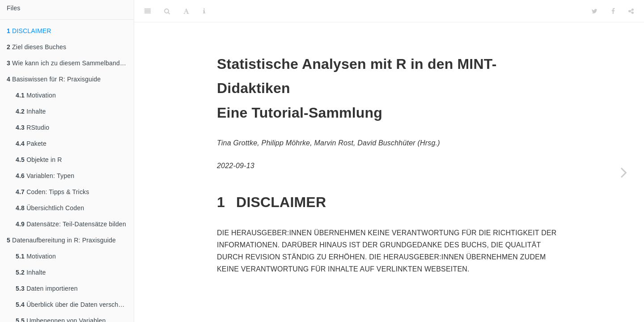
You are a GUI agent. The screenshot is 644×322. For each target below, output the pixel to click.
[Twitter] (595, 11)
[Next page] (624, 172)
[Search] (167, 11)
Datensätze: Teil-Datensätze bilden (71, 224)
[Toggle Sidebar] (148, 11)
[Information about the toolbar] (204, 11)
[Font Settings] (186, 11)
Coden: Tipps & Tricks (53, 192)
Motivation (36, 95)
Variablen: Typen (45, 176)
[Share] (631, 11)
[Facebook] (613, 11)
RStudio (32, 127)
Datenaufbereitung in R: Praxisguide (61, 240)
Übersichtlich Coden (50, 208)
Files (14, 8)
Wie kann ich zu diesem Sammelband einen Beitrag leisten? (70, 63)
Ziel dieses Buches (36, 47)
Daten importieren (47, 288)
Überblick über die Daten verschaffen (74, 305)
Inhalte (31, 111)
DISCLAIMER (29, 31)
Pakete (31, 144)
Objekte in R (39, 160)
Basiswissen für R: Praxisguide (54, 79)
